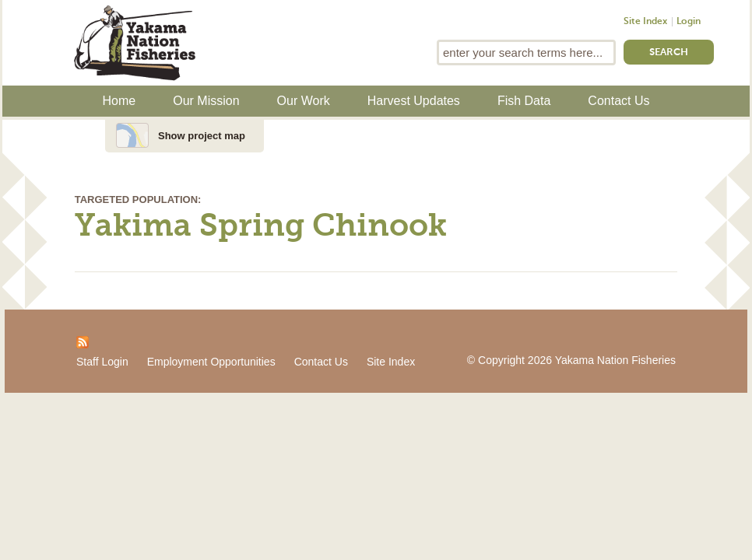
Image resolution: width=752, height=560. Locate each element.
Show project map (202, 136)
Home (119, 101)
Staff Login (102, 362)
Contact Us (618, 101)
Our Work (304, 101)
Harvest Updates (414, 101)
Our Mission (206, 101)
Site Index (645, 22)
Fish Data (524, 101)
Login (689, 22)
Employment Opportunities (211, 362)
